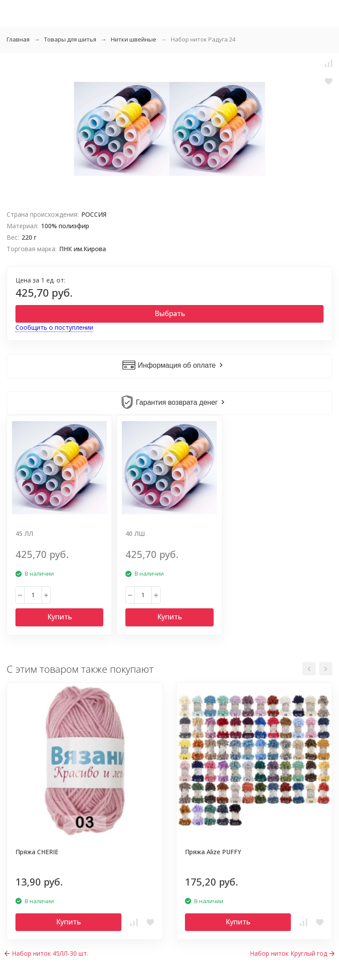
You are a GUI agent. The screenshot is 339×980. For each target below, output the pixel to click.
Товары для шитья (70, 39)
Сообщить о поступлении (54, 327)
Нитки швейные (134, 39)
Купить (60, 617)
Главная (18, 39)
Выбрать (170, 313)
